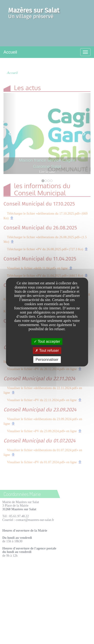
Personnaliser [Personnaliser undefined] (47, 360)
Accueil (10, 52)
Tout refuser (47, 351)
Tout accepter (47, 341)
